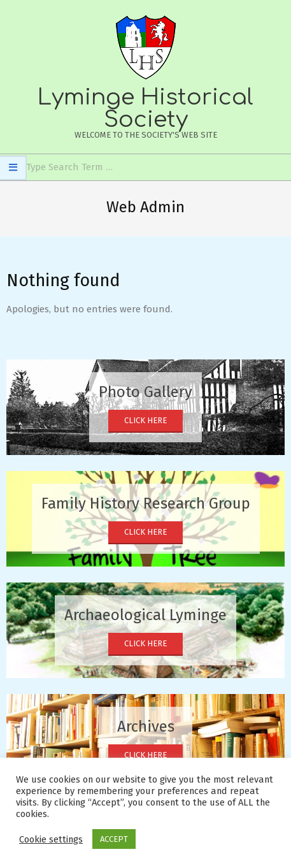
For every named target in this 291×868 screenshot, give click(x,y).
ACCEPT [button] (114, 839)
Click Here (145, 420)
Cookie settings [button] (51, 839)
